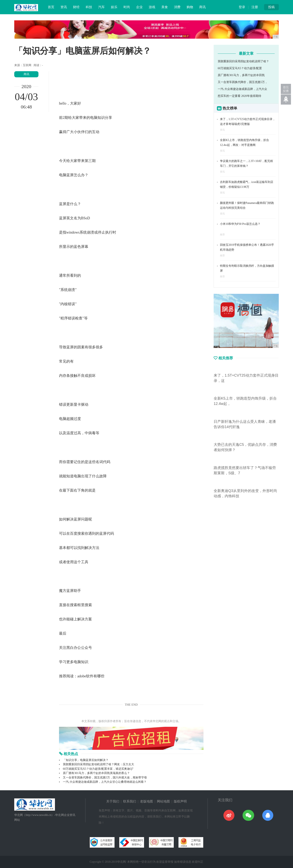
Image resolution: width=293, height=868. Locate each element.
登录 (242, 7)
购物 (190, 7)
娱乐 (114, 7)
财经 (76, 7)
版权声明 (180, 801)
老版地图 (146, 801)
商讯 (202, 7)
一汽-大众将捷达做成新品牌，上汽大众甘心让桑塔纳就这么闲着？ (105, 782)
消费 (177, 7)
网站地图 (163, 801)
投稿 (271, 7)
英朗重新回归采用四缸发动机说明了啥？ (243, 61)
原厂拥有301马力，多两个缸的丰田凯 (241, 75)
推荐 (222, 235)
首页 (51, 7)
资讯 (64, 7)
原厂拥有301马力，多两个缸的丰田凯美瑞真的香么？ (96, 773)
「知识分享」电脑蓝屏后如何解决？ (86, 760)
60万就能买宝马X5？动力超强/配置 (240, 68)
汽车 (102, 7)
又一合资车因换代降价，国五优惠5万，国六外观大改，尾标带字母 (105, 778)
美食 (165, 7)
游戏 (152, 7)
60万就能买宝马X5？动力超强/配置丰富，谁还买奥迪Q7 (98, 769)
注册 (255, 7)
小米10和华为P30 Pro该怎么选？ (240, 224)
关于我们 (113, 801)
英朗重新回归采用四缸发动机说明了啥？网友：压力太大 (98, 764)
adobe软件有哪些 (91, 676)
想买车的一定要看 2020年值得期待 (239, 96)
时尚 (127, 7)
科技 (89, 7)
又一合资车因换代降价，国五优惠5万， (243, 82)
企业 (139, 7)
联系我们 (130, 801)
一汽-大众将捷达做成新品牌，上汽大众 (242, 89)
